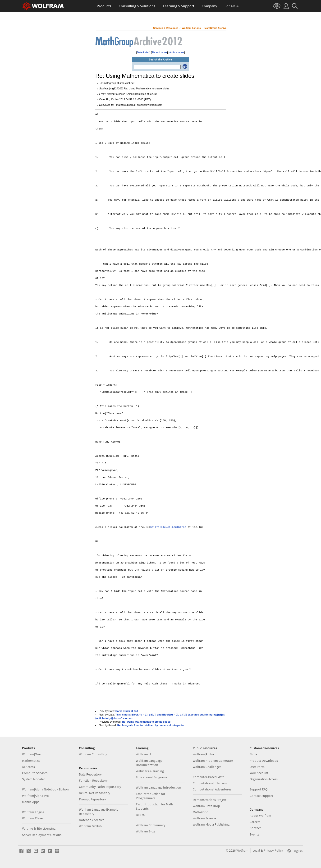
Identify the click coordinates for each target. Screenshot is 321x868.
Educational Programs (151, 777)
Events (254, 834)
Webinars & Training (150, 771)
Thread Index (159, 52)
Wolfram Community (151, 825)
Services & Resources (166, 28)
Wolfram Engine (33, 812)
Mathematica (31, 761)
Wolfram (242, 850)
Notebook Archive (92, 820)
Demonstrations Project (210, 800)
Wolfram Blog (145, 831)
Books (140, 815)
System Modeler (33, 779)
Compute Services (35, 773)
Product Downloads (264, 761)
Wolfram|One (31, 754)
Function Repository (93, 780)
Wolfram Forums (191, 28)
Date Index (143, 52)
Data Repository (90, 774)
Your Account (259, 773)
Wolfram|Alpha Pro (35, 796)
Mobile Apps (31, 802)
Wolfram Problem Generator (213, 761)
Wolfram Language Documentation (149, 763)
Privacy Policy (273, 850)
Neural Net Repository (95, 793)
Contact (255, 828)
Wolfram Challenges (207, 767)
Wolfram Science (204, 818)
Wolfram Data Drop (206, 806)
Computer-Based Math (209, 777)
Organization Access (264, 779)
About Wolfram (260, 816)
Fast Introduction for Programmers (151, 796)
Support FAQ (259, 789)
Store (253, 754)
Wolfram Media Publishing (211, 824)
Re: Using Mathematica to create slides (146, 722)
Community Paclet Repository (100, 787)
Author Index (177, 52)
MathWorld (201, 812)
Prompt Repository (92, 799)
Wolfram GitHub (90, 826)
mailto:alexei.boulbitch (168, 527)
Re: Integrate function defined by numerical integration (151, 725)
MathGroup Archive (216, 28)
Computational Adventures (212, 789)
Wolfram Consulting (93, 754)
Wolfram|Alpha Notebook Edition (45, 789)
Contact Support (261, 796)
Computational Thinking (210, 783)
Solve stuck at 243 (127, 711)
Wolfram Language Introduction (158, 787)
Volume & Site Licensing (39, 828)
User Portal (258, 767)
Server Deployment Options (42, 835)
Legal (256, 850)
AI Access (28, 767)
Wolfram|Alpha (203, 754)
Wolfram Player (33, 818)
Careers (255, 822)
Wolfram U (143, 754)
